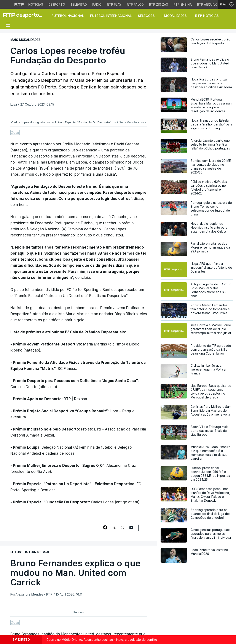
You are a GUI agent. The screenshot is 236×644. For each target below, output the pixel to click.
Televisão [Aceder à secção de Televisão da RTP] (79, 4)
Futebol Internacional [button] (111, 16)
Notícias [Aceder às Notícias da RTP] (36, 4)
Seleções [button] (146, 16)
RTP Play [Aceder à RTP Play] (114, 4)
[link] (24, 15)
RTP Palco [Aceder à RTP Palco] (135, 4)
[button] (230, 16)
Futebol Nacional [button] (68, 16)
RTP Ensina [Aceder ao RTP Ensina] (183, 4)
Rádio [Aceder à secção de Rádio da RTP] (97, 4)
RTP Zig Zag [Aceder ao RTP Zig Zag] (159, 4)
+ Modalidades (174, 16)
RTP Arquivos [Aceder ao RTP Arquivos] (208, 4)
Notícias (207, 16)
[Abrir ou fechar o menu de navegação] (7, 25)
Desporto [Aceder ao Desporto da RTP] (57, 4)
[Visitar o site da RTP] (19, 4)
